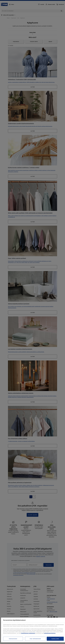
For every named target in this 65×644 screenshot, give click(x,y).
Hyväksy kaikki (55, 639)
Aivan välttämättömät (35, 639)
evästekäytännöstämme (50, 633)
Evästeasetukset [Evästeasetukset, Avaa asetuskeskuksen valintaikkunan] (13, 639)
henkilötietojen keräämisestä (28, 633)
